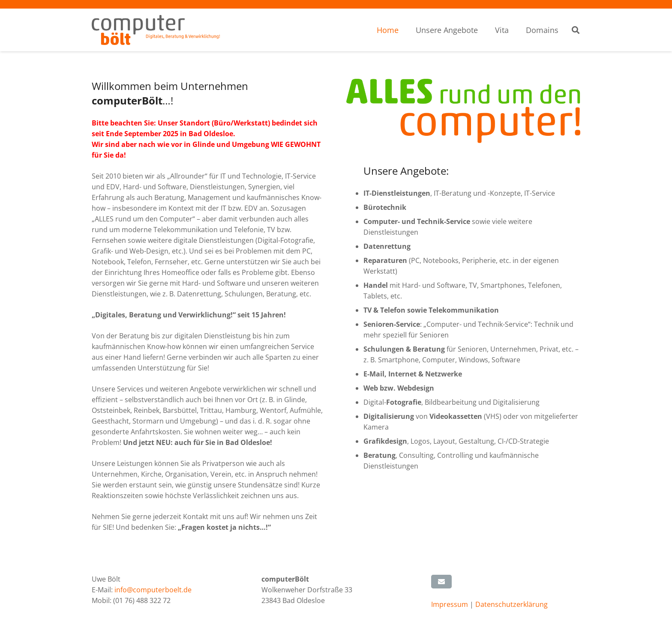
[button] (576, 30)
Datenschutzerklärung (511, 604)
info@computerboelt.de (153, 590)
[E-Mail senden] (441, 582)
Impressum (450, 604)
